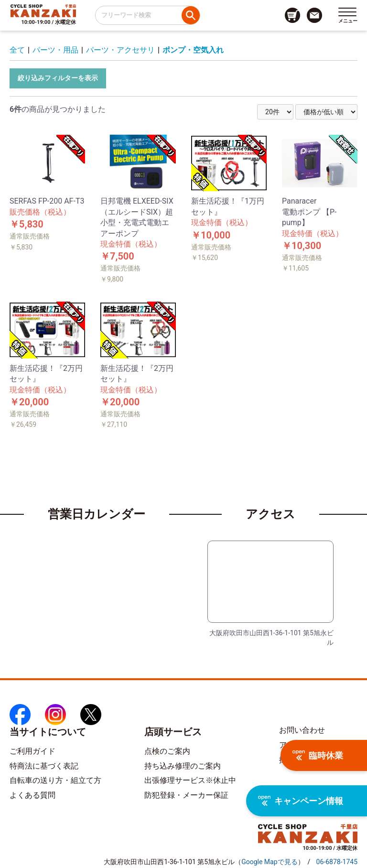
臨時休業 (318, 755)
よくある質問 (32, 795)
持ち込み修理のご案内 (183, 766)
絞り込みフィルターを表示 (58, 78)
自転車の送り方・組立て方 (55, 780)
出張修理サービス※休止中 (190, 780)
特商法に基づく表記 (44, 766)
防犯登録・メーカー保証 (186, 795)
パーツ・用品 (55, 50)
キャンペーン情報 (301, 801)
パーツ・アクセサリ (120, 50)
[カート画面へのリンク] (292, 15)
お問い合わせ (302, 730)
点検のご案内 (167, 751)
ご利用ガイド (32, 751)
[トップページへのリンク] (43, 11)
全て (17, 50)
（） (269, 862)
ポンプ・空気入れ (193, 50)
